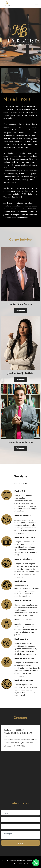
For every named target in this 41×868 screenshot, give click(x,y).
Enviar (20, 843)
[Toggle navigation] (36, 4)
